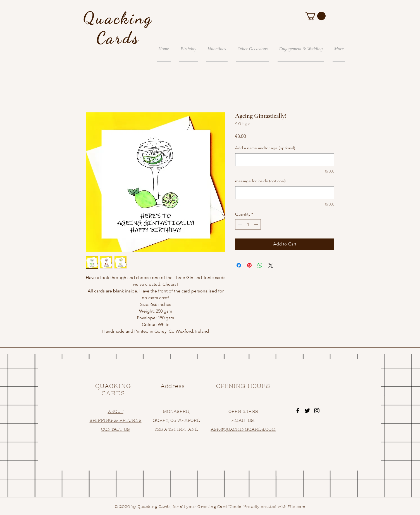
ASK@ (217, 429)
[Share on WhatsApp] (260, 265)
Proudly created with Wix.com (275, 507)
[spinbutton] (248, 224)
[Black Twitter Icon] (307, 411)
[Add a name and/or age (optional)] (285, 160)
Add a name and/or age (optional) (265, 148)
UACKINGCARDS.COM (251, 429)
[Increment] (256, 224)
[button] (315, 16)
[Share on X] (271, 265)
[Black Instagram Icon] (317, 411)
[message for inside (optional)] (285, 193)
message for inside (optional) (260, 181)
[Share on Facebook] (239, 265)
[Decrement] (239, 224)
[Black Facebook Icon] (298, 411)
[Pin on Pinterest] (249, 265)
